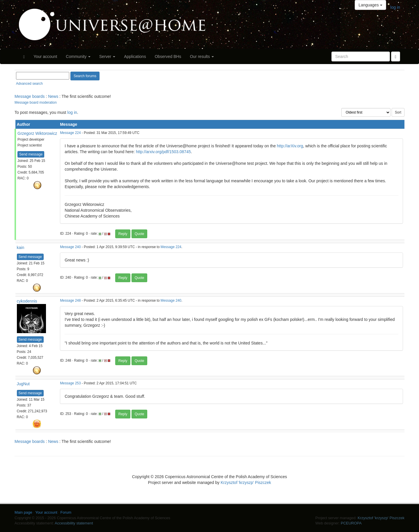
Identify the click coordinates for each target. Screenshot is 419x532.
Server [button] (107, 56)
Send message (31, 154)
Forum (66, 512)
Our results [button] (202, 56)
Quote (140, 234)
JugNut (23, 384)
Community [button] (78, 56)
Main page (23, 512)
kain (21, 248)
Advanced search (29, 84)
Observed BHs (168, 56)
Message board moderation (36, 102)
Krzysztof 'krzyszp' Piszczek (246, 482)
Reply (123, 234)
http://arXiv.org (290, 146)
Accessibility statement (74, 523)
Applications (135, 56)
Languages (370, 5)
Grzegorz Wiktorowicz (37, 133)
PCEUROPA (351, 523)
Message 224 (70, 133)
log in (395, 7)
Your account (45, 56)
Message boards (30, 96)
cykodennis (27, 301)
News (53, 96)
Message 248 (70, 301)
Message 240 (70, 247)
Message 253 (70, 383)
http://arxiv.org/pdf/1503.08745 (163, 152)
